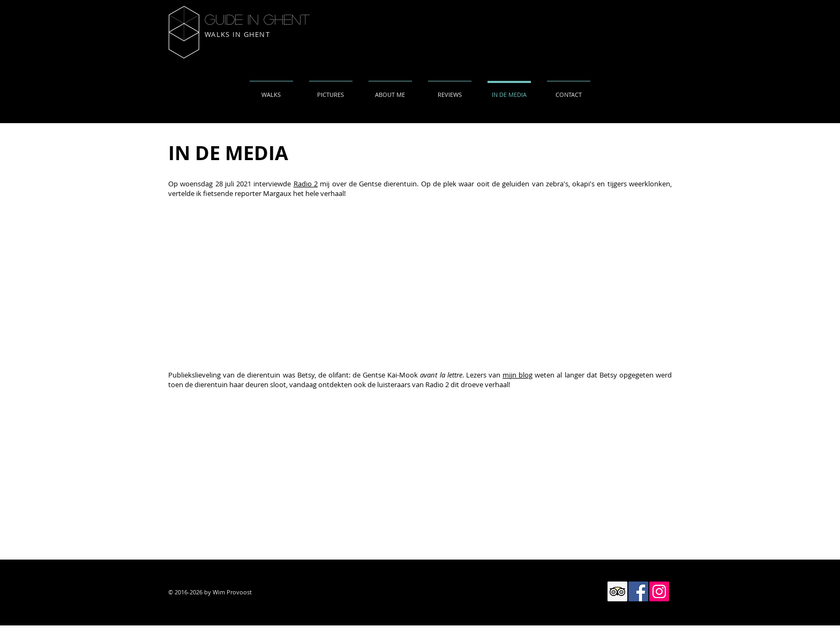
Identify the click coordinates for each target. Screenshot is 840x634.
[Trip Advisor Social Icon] (617, 591)
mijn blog (517, 375)
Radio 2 (306, 184)
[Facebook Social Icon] (638, 591)
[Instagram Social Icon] (659, 591)
